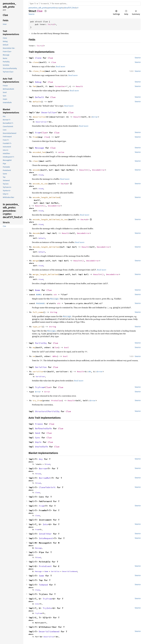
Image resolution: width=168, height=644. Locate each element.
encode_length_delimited (46, 197)
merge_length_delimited (45, 274)
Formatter (60, 86)
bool (66, 347)
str (55, 294)
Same (41, 576)
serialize (38, 372)
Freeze (39, 424)
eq (34, 347)
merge (36, 261)
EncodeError (99, 170)
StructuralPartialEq (47, 411)
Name (38, 290)
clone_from (38, 71)
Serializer (40, 377)
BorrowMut (45, 478)
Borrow (43, 468)
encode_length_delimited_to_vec (50, 219)
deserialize (39, 117)
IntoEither (45, 534)
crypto (60, 8)
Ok (90, 372)
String (54, 312)
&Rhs (55, 356)
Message (39, 148)
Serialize (41, 367)
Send (38, 433)
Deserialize (48, 112)
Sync (38, 438)
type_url (37, 327)
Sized (41, 175)
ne (34, 356)
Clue (50, 58)
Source (31, 14)
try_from (37, 400)
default (37, 102)
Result (79, 86)
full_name (38, 312)
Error (95, 117)
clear (36, 161)
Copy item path (46, 11)
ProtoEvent (45, 566)
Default (39, 97)
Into (45, 524)
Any (41, 459)
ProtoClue (57, 400)
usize (61, 152)
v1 (78, 8)
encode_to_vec (40, 184)
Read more (60, 66)
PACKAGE (40, 303)
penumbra (52, 8)
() (89, 170)
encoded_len (39, 152)
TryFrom (39, 387)
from (35, 137)
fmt (34, 86)
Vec (49, 24)
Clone (38, 58)
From (38, 133)
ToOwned (43, 585)
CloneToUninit (47, 487)
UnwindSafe (41, 447)
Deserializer (41, 122)
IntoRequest (46, 538)
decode (36, 233)
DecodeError (83, 233)
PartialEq (41, 343)
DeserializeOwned (70, 571)
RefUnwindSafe (43, 428)
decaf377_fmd (70, 8)
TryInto (47, 608)
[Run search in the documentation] (85, 4)
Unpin (38, 442)
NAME (38, 294)
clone (36, 62)
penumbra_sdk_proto (38, 8)
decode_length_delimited (46, 247)
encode (36, 170)
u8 (54, 24)
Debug (38, 82)
